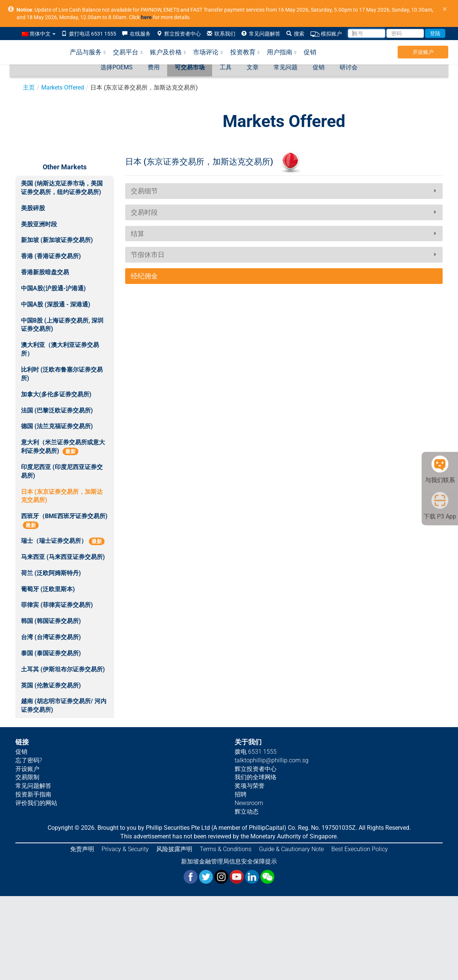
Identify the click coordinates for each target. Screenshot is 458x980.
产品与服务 (88, 52)
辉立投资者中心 (179, 34)
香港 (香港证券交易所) (51, 256)
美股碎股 (33, 208)
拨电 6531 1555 (256, 752)
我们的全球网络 (256, 777)
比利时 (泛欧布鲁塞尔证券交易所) (62, 374)
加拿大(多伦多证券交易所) (56, 394)
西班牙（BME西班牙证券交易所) (64, 521)
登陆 (435, 33)
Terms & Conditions (226, 849)
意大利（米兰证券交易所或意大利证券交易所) (63, 447)
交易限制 (27, 777)
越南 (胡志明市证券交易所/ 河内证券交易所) (64, 705)
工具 (226, 67)
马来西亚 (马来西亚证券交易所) (63, 557)
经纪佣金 (144, 276)
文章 (253, 67)
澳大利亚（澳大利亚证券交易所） (60, 349)
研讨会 (349, 67)
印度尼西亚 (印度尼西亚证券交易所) (62, 471)
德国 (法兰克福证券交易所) (57, 426)
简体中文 (39, 34)
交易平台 (127, 52)
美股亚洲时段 (39, 224)
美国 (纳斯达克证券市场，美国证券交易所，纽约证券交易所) (62, 188)
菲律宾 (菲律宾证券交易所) (57, 605)
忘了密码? (29, 760)
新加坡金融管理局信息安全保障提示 (229, 861)
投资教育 (245, 52)
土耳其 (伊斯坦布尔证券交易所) (63, 669)
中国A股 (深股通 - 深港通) (56, 304)
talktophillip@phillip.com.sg (272, 760)
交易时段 (144, 212)
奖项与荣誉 (250, 786)
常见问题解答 (261, 34)
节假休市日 (148, 255)
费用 (154, 67)
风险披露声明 (174, 849)
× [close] (445, 9)
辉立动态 (247, 812)
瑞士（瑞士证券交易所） (63, 541)
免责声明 (82, 849)
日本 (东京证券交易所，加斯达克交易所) (62, 496)
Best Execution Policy (360, 849)
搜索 (295, 34)
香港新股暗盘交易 (45, 272)
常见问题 (286, 67)
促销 (310, 52)
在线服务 (136, 34)
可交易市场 (190, 67)
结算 (138, 234)
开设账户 (423, 52)
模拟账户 (326, 34)
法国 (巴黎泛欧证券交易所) (57, 410)
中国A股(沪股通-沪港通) (53, 288)
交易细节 (144, 191)
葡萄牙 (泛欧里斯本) (48, 589)
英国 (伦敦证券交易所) (51, 685)
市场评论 (208, 52)
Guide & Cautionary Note (291, 849)
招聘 (241, 794)
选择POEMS (117, 67)
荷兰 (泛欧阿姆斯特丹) (51, 573)
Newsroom (249, 803)
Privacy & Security (125, 849)
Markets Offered (63, 87)
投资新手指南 (33, 794)
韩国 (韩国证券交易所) (51, 621)
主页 (29, 87)
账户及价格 (168, 52)
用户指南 (281, 52)
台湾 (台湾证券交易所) (51, 637)
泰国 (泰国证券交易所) (51, 653)
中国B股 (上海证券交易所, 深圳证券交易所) (62, 325)
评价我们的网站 (36, 803)
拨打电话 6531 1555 (89, 34)
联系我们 (221, 34)
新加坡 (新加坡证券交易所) (57, 240)
